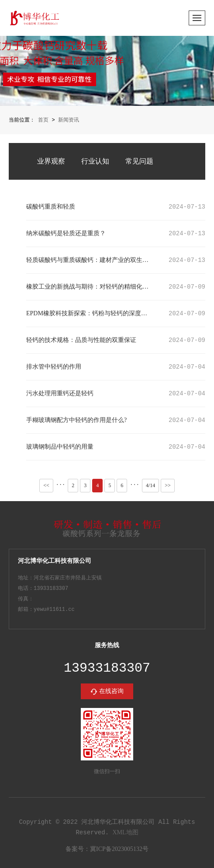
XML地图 (125, 832)
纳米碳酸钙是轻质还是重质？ (66, 233)
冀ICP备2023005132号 (119, 849)
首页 (43, 120)
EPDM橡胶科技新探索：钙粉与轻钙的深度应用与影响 (89, 313)
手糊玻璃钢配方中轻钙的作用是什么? (76, 420)
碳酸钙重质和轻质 (51, 206)
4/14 (150, 485)
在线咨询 (111, 691)
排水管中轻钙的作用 (54, 366)
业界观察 (51, 161)
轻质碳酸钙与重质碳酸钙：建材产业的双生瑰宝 (89, 260)
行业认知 (95, 161)
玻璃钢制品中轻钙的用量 (60, 446)
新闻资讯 (69, 120)
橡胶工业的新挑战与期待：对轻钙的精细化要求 (89, 286)
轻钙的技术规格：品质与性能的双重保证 (81, 340)
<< (46, 485)
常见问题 (139, 161)
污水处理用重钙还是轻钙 (60, 393)
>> (168, 485)
